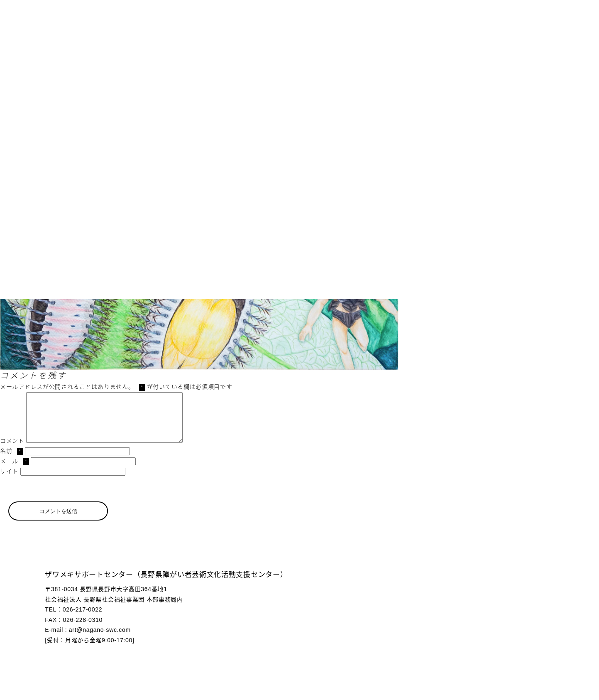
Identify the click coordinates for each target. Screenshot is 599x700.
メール (15, 471)
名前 (11, 461)
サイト (9, 481)
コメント (12, 451)
